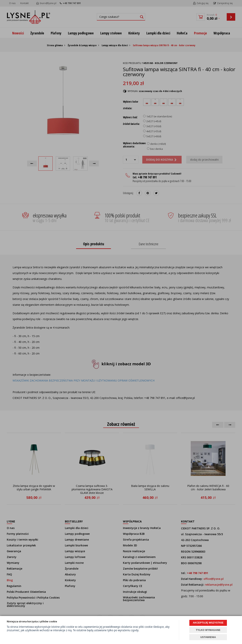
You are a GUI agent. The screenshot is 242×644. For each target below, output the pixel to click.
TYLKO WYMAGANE (208, 630)
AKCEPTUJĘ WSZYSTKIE (208, 623)
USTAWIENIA (208, 637)
